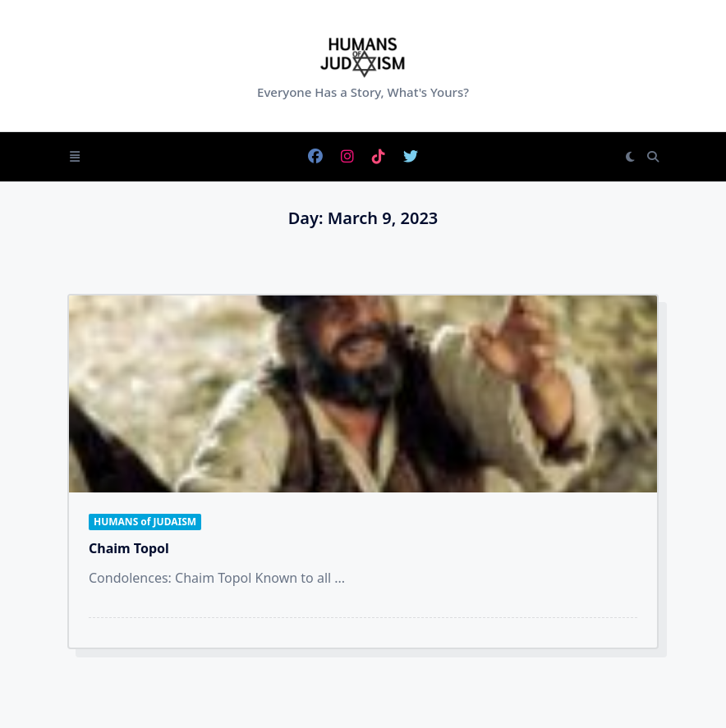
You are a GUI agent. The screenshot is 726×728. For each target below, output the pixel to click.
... (340, 578)
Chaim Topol (129, 548)
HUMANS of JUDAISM (145, 522)
